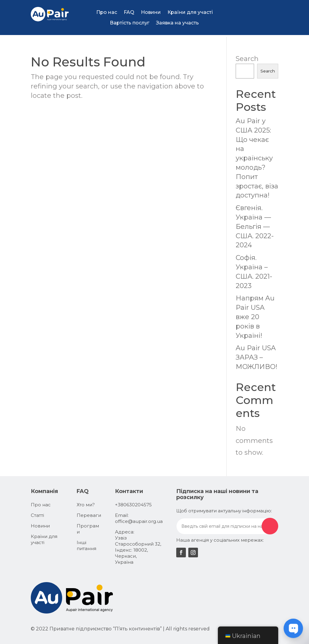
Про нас (107, 12)
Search (247, 59)
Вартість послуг (130, 23)
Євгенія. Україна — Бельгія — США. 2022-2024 (255, 226)
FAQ (129, 12)
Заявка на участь (177, 23)
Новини (151, 12)
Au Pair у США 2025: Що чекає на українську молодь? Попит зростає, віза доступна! (257, 158)
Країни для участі (190, 12)
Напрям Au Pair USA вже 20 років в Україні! (255, 317)
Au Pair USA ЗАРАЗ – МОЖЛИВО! (256, 357)
